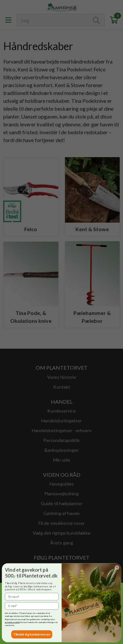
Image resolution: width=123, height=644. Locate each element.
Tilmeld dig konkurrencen (32, 634)
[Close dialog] (117, 567)
